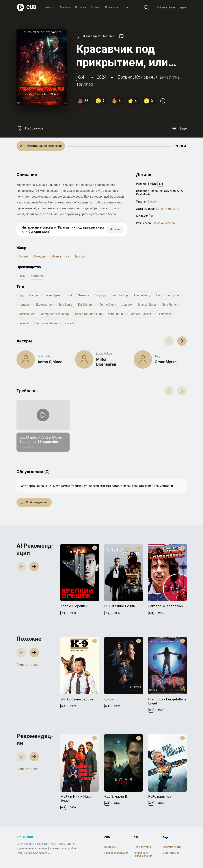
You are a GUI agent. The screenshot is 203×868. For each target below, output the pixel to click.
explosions (164, 314)
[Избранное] (30, 128)
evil (158, 295)
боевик (125, 77)
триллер (85, 84)
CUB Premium (171, 853)
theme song (142, 295)
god (69, 295)
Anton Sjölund (50, 362)
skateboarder (44, 305)
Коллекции (112, 7)
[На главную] (27, 7)
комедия (144, 77)
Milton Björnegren (106, 362)
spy (21, 295)
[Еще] (179, 128)
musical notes (147, 305)
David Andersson (164, 223)
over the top (119, 295)
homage (24, 305)
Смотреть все (27, 665)
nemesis (83, 295)
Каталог (50, 7)
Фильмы (65, 7)
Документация (143, 847)
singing (100, 295)
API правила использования (143, 854)
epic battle (65, 305)
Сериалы (80, 7)
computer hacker (46, 323)
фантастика (168, 77)
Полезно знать (172, 847)
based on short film (89, 314)
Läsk (22, 276)
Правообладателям (116, 853)
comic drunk (108, 305)
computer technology (55, 314)
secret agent (53, 295)
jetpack (127, 305)
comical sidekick (140, 314)
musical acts (27, 314)
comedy (69, 323)
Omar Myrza (166, 362)
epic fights (170, 305)
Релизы (96, 7)
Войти (161, 7)
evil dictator (86, 305)
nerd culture (116, 314)
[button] (182, 341)
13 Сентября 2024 (168, 209)
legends (24, 323)
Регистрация (177, 7)
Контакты (110, 847)
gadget (34, 295)
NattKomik (37, 276)
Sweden (153, 202)
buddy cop (173, 295)
